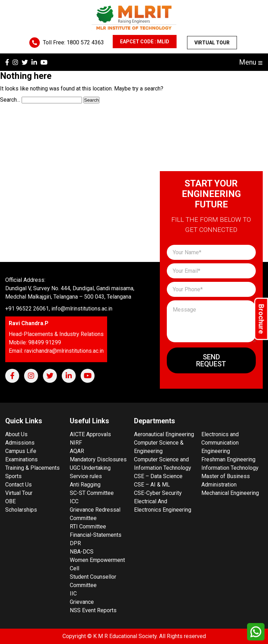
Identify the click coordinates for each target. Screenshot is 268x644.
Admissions (20, 443)
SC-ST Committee (92, 493)
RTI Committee (88, 526)
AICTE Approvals (90, 434)
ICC (74, 501)
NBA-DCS (82, 552)
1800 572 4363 (85, 42)
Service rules (86, 476)
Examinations (21, 459)
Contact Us (18, 485)
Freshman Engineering (228, 459)
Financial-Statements (96, 535)
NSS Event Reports (93, 610)
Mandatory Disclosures (98, 459)
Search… (10, 100)
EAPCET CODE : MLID (145, 42)
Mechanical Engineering (230, 493)
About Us (16, 434)
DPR (75, 543)
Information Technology (230, 468)
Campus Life (21, 451)
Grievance (82, 602)
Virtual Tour (212, 43)
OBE (10, 501)
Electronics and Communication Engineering (220, 443)
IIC (73, 594)
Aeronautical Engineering (164, 434)
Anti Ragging (85, 485)
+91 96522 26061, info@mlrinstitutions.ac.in (59, 309)
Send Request (211, 360)
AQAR (77, 451)
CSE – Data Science (158, 476)
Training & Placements (32, 468)
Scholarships (21, 510)
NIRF (76, 443)
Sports (13, 476)
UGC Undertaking (90, 468)
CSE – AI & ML (152, 485)
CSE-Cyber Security (158, 493)
